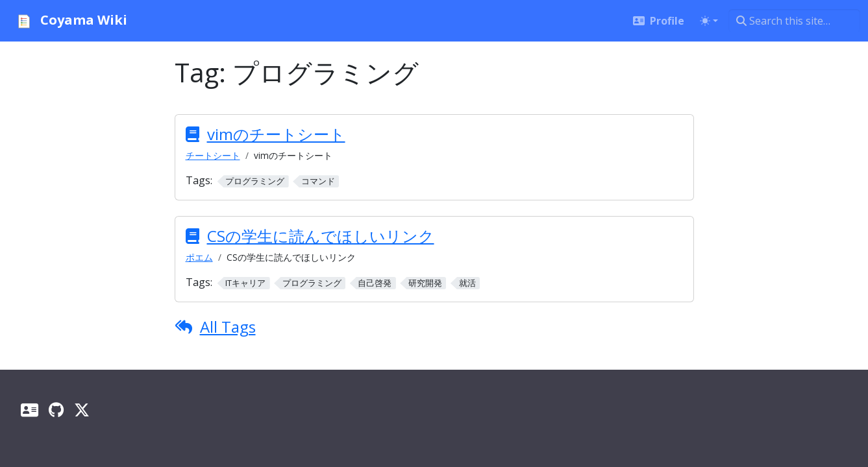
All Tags (228, 327)
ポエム (199, 257)
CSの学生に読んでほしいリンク (321, 236)
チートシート (213, 155)
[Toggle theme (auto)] (709, 21)
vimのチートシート (276, 134)
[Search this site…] (794, 21)
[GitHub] (56, 410)
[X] (82, 410)
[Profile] (30, 410)
